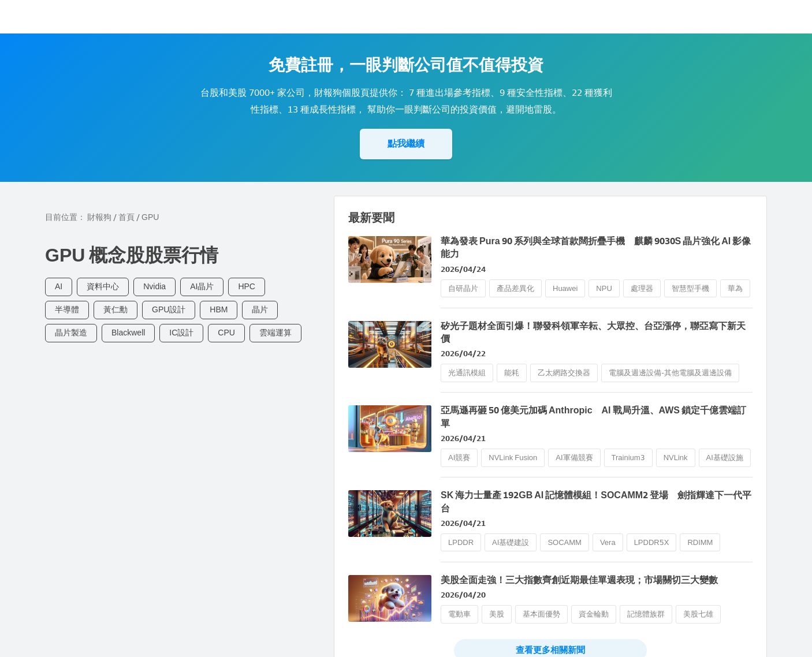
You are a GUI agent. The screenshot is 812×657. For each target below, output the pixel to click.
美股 (497, 614)
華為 (735, 288)
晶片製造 (71, 333)
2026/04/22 (463, 354)
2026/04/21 (463, 438)
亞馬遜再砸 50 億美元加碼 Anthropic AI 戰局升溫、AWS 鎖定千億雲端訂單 (593, 417)
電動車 (459, 614)
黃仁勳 (116, 310)
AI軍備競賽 (574, 458)
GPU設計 (169, 310)
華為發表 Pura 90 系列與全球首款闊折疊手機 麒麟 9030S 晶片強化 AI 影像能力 (596, 247)
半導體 (67, 310)
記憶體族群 (646, 614)
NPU (604, 288)
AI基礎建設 (511, 542)
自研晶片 (463, 288)
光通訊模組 (467, 373)
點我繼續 (406, 143)
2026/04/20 (463, 595)
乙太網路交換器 (564, 373)
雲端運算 (275, 333)
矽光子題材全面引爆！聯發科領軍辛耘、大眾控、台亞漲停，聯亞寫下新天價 (593, 332)
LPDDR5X (652, 542)
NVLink (676, 458)
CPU (226, 333)
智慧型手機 (690, 288)
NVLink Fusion (513, 458)
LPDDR (461, 542)
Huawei (565, 288)
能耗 (512, 373)
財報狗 (99, 217)
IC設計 (181, 333)
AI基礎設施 (725, 458)
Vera (608, 542)
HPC (247, 287)
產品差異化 (515, 288)
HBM (219, 310)
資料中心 (103, 287)
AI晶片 (202, 287)
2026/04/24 (463, 269)
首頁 (126, 217)
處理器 (642, 288)
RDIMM (700, 542)
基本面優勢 (541, 614)
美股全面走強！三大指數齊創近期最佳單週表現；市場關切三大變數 (579, 580)
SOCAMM (565, 542)
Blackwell (128, 333)
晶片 (260, 310)
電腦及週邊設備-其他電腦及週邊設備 (670, 373)
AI (59, 287)
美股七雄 (698, 614)
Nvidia (154, 287)
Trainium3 (628, 458)
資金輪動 (594, 614)
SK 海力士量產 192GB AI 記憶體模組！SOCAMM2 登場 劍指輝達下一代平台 (596, 501)
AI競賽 (459, 458)
